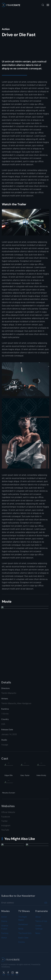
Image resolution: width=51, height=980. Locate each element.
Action (6, 29)
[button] (43, 5)
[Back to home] (11, 5)
